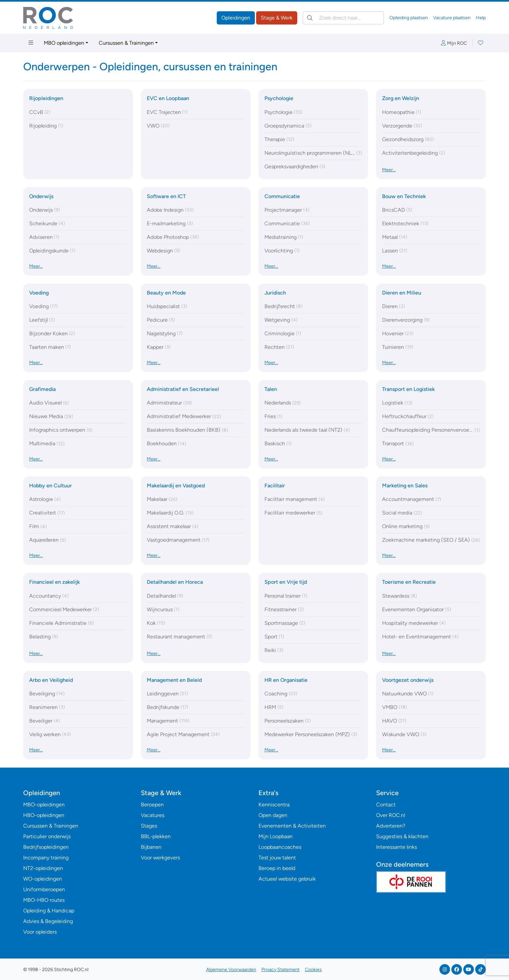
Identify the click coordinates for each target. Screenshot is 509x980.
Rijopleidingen (46, 98)
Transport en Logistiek (408, 389)
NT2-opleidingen (43, 868)
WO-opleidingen (43, 879)
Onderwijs (41, 196)
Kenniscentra (274, 805)
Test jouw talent (277, 858)
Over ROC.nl (391, 815)
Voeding (39, 293)
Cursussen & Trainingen (126, 43)
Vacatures (153, 815)
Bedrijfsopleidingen (46, 847)
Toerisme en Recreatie (409, 582)
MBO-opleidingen (44, 805)
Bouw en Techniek (404, 196)
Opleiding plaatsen (409, 18)
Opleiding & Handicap (49, 911)
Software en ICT (166, 196)
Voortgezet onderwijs (408, 680)
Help (481, 18)
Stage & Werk (277, 18)
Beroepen (152, 805)
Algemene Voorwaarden (231, 970)
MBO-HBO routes (44, 900)
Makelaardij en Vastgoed (176, 486)
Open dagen (273, 815)
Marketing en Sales (405, 486)
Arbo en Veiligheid (51, 680)
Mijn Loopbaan (276, 836)
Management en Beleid (174, 680)
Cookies (313, 970)
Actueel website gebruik (287, 879)
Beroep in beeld (277, 868)
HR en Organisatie (286, 680)
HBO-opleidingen (44, 815)
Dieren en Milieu (402, 293)
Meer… (389, 170)
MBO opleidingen (64, 43)
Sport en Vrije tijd (286, 582)
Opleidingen (236, 18)
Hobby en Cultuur (51, 486)
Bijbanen (151, 847)
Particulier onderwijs (47, 836)
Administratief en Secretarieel (183, 389)
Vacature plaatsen (452, 18)
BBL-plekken (156, 836)
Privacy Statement (281, 970)
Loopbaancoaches (280, 847)
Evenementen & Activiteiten (292, 826)
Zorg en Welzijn (401, 98)
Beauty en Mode (166, 293)
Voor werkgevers (160, 858)
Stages (149, 826)
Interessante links (396, 847)
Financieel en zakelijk (55, 582)
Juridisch (275, 293)
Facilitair (275, 486)
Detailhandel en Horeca (175, 582)
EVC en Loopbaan (168, 98)
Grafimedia (42, 389)
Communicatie (282, 196)
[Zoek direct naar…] (343, 18)
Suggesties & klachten (402, 836)
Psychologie (279, 98)
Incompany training (46, 858)
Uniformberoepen (44, 889)
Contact (386, 805)
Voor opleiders (40, 932)
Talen (271, 389)
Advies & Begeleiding (48, 921)
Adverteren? (391, 826)
